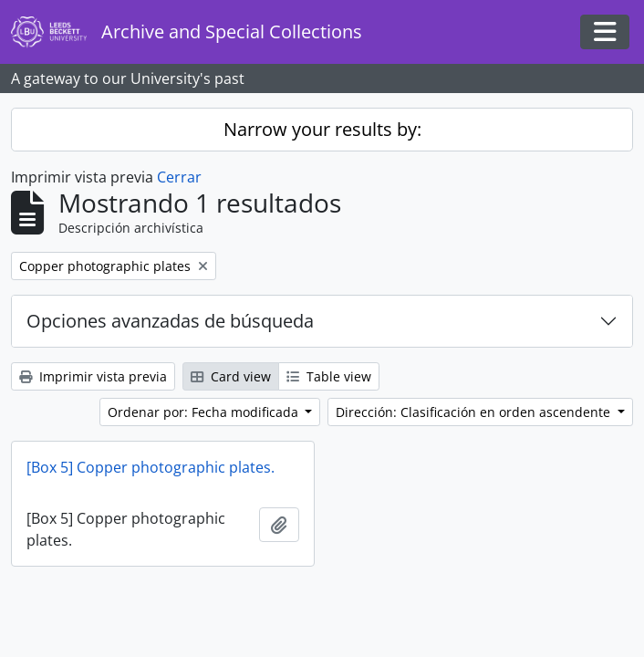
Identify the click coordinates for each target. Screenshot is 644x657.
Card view (231, 376)
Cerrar (179, 177)
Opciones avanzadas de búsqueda (170, 321)
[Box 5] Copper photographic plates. (151, 467)
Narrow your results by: (322, 129)
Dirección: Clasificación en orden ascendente (475, 412)
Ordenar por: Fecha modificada (205, 412)
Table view (329, 376)
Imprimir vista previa (93, 376)
